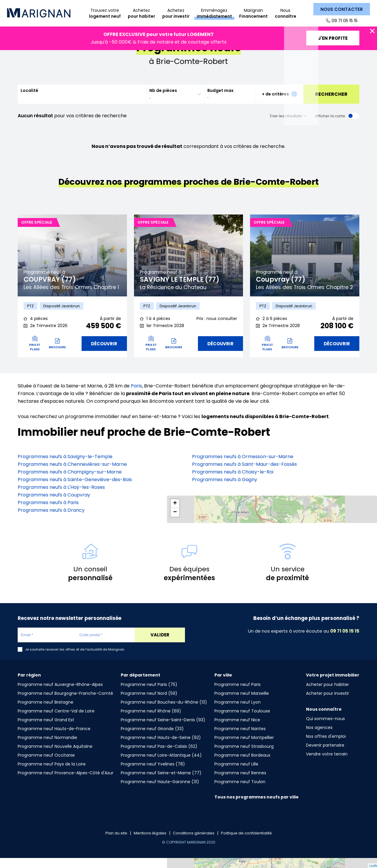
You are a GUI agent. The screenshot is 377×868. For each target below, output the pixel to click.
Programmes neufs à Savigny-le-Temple (65, 467)
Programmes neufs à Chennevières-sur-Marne (72, 475)
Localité (29, 99)
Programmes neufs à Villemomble (232, 497)
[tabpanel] (72, 264)
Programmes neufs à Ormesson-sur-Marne (243, 467)
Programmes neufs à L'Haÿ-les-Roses (61, 497)
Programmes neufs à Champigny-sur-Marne (70, 482)
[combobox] (175, 103)
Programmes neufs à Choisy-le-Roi (233, 482)
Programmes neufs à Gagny (225, 490)
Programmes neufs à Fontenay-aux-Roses (241, 505)
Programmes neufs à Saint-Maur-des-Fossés (244, 475)
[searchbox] (172, 107)
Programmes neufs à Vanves (225, 513)
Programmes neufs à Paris (48, 513)
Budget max (220, 99)
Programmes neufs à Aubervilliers (231, 520)
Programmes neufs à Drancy (51, 520)
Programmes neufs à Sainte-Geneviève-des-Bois (75, 490)
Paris (136, 396)
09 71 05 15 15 (344, 21)
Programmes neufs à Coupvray (54, 505)
